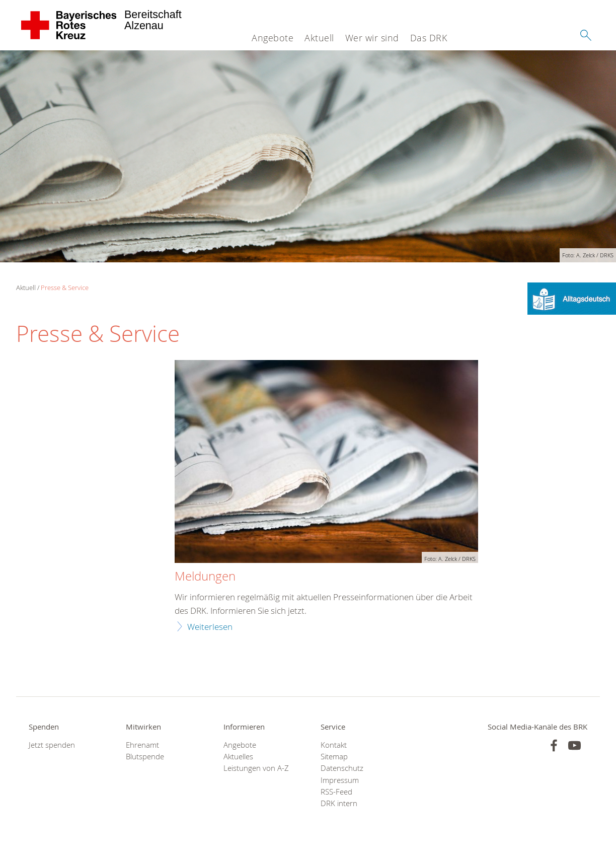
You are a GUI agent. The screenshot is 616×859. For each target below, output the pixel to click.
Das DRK (429, 38)
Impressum (340, 780)
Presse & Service (65, 288)
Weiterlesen (210, 627)
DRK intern (339, 803)
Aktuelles (238, 757)
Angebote (273, 38)
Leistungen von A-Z (256, 768)
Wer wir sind (372, 38)
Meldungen (205, 577)
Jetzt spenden (52, 745)
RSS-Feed (336, 792)
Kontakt (334, 745)
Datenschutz (342, 768)
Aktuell (319, 38)
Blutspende (145, 757)
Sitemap (334, 757)
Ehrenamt (142, 745)
